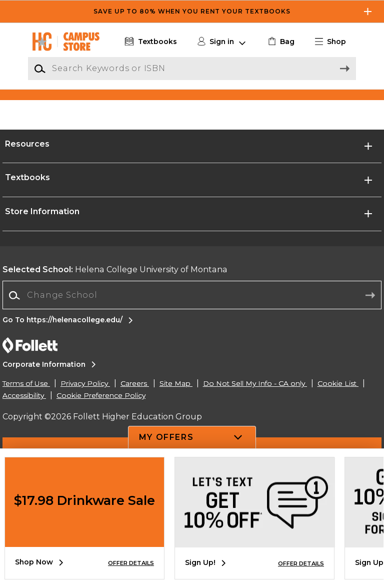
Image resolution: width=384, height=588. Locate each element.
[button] (334, 42)
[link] (280, 42)
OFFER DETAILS (131, 563)
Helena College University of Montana (115, 355)
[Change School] (192, 381)
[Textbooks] (150, 42)
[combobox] (192, 381)
